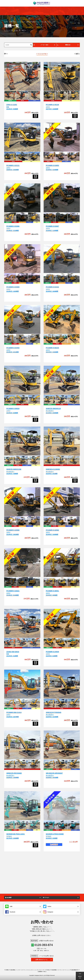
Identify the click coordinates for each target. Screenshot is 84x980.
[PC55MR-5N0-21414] (22, 684)
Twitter (47, 906)
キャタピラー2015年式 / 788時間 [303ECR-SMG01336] (14, 472)
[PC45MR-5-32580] (22, 502)
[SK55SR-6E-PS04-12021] (22, 806)
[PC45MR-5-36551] (62, 563)
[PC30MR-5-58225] (62, 320)
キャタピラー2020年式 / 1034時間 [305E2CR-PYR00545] (53, 715)
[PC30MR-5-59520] (22, 380)
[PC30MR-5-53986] (22, 198)
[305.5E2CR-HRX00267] (62, 745)
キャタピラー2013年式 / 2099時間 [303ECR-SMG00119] (53, 411)
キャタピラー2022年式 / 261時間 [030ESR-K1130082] (53, 472)
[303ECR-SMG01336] (22, 441)
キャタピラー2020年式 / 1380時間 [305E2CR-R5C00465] (14, 775)
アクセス (46, 898)
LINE (9, 906)
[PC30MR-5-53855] (62, 137)
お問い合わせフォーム (41, 960)
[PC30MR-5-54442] (62, 259)
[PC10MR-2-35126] (62, 76)
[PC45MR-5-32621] (22, 563)
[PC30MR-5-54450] (22, 320)
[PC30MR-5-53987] (62, 198)
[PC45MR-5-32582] (62, 502)
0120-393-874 (44, 945)
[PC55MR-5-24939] (62, 623)
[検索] (31, 45)
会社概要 (8, 898)
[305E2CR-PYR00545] (62, 684)
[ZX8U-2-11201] (22, 76)
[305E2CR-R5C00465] (22, 745)
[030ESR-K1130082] (62, 441)
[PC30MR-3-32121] (22, 137)
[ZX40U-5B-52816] (22, 623)
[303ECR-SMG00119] (62, 380)
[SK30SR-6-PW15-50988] (62, 806)
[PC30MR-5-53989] (22, 259)
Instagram (48, 912)
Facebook (10, 912)
